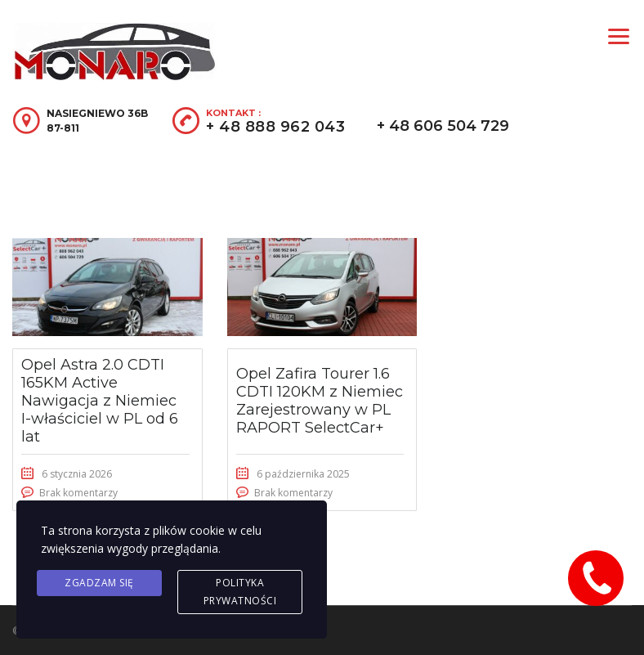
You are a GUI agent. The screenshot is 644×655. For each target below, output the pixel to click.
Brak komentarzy (78, 493)
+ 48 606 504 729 (443, 126)
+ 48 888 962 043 (275, 127)
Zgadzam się (99, 583)
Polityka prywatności (240, 592)
